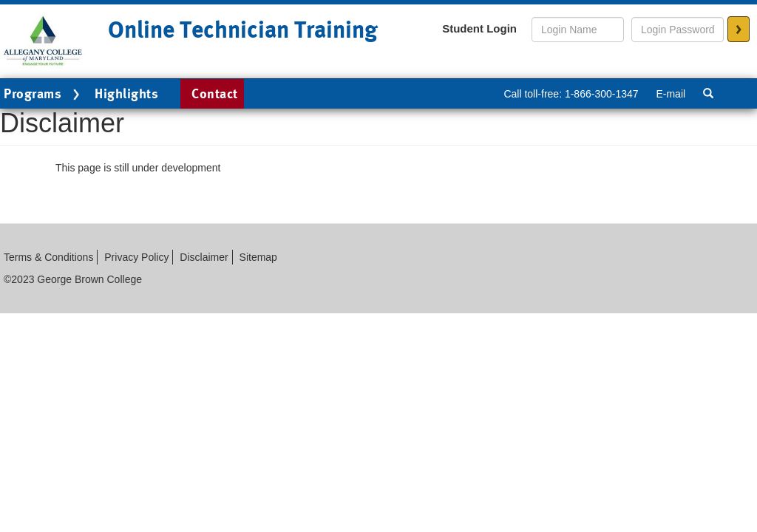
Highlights (126, 93)
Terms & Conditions (48, 257)
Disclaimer (204, 257)
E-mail (671, 94)
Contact (215, 93)
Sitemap (258, 257)
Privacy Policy (136, 257)
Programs (44, 95)
